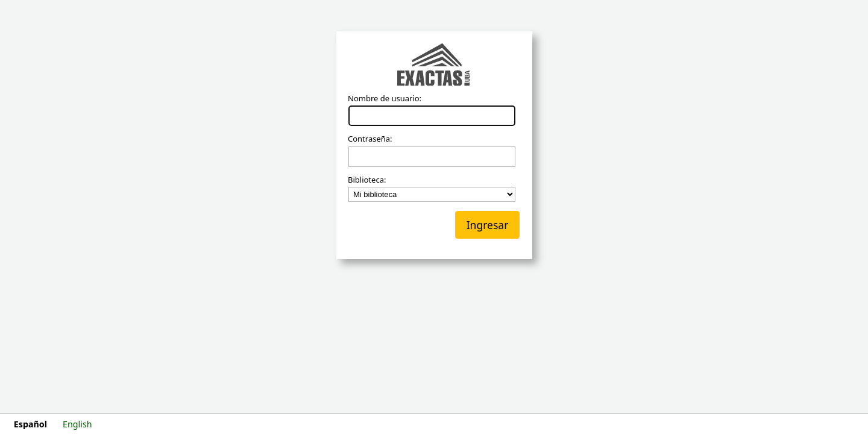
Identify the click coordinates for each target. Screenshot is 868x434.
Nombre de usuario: (385, 99)
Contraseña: (370, 139)
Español (30, 424)
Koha (434, 66)
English (77, 424)
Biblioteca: (367, 180)
